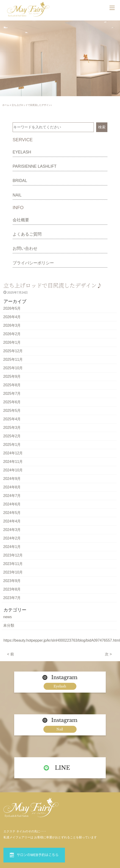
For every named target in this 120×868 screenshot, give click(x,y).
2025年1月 (12, 445)
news (7, 617)
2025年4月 (12, 419)
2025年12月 (13, 351)
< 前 (11, 654)
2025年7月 (12, 394)
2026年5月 (12, 308)
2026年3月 (12, 325)
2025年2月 (12, 436)
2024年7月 (12, 496)
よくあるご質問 (27, 234)
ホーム (6, 105)
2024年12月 (13, 453)
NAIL (17, 195)
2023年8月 (12, 589)
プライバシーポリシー (33, 263)
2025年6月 (12, 402)
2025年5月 (12, 411)
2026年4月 (12, 317)
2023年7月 (12, 598)
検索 (102, 127)
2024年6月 (12, 504)
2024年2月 (12, 538)
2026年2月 (12, 334)
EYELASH (22, 152)
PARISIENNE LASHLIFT (35, 166)
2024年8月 (12, 487)
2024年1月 (12, 547)
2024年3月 (12, 530)
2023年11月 (13, 564)
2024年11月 (13, 462)
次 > (108, 654)
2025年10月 (13, 368)
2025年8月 (12, 385)
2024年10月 (13, 470)
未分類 (9, 625)
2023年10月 (13, 572)
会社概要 (21, 220)
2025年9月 (12, 376)
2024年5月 (12, 513)
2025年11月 (13, 359)
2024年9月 (12, 479)
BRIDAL (20, 181)
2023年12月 (13, 555)
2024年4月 (12, 521)
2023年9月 (12, 581)
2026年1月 (12, 342)
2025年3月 (12, 428)
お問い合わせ (25, 248)
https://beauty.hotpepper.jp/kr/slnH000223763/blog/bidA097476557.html (62, 640)
